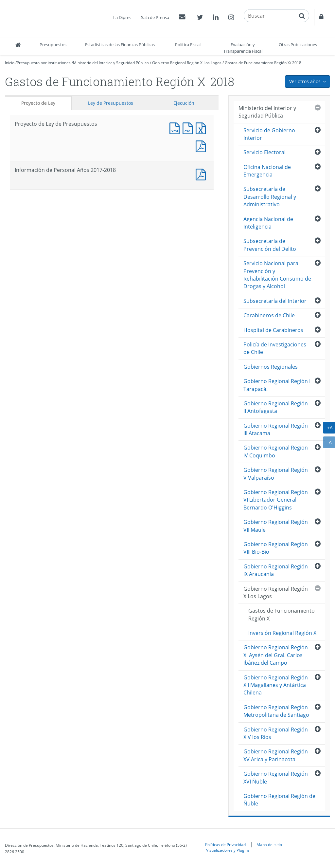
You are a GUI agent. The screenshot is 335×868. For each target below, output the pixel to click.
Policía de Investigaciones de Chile (275, 348)
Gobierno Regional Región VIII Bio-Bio (276, 548)
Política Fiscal (188, 45)
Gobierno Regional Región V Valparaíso (276, 474)
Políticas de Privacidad (225, 844)
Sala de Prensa (155, 17)
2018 (297, 63)
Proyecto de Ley (38, 103)
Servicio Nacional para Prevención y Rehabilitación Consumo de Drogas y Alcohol (277, 275)
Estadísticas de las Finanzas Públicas (120, 45)
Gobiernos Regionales (271, 367)
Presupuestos (53, 45)
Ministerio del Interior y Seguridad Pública (111, 63)
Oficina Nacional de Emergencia (267, 171)
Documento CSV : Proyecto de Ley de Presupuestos (189, 128)
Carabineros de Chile (269, 315)
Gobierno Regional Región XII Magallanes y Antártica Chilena (276, 685)
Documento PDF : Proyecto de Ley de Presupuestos (202, 146)
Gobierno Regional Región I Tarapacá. (277, 385)
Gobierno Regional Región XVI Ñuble (276, 777)
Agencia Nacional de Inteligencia (268, 223)
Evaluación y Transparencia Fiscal (243, 48)
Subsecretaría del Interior (275, 301)
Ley (111, 103)
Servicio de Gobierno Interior (269, 134)
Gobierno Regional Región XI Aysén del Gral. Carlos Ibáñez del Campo (276, 655)
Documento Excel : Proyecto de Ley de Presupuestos (202, 128)
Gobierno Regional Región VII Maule (276, 526)
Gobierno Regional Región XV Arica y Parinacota (276, 755)
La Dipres (122, 17)
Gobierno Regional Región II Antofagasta (276, 407)
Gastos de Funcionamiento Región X (257, 63)
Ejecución (184, 103)
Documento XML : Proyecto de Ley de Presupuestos (176, 128)
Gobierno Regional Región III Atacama (276, 429)
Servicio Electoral (264, 152)
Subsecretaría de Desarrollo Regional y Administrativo (270, 197)
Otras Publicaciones (298, 45)
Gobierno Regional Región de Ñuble (279, 800)
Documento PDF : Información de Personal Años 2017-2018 (202, 174)
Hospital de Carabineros (273, 330)
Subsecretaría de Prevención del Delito (270, 245)
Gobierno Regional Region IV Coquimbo (276, 451)
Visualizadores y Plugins (228, 850)
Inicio (10, 63)
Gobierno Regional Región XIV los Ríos (276, 733)
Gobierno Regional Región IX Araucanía (276, 570)
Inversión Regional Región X (282, 633)
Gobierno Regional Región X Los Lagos (187, 63)
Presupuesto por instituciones (44, 63)
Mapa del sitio (269, 844)
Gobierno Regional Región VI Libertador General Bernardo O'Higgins (276, 500)
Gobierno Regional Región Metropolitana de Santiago (276, 711)
